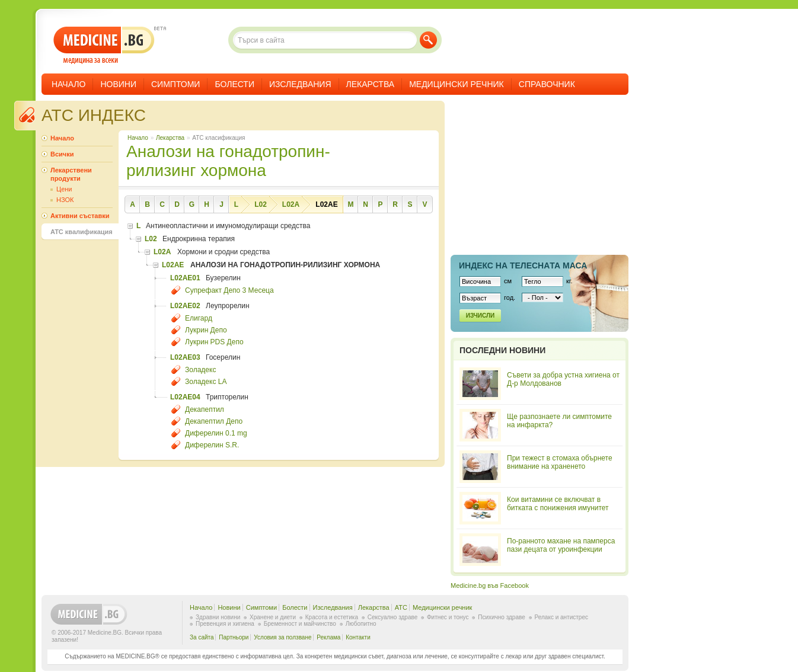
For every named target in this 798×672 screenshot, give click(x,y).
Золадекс (200, 370)
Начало (68, 84)
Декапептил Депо (214, 421)
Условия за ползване (283, 637)
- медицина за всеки (104, 45)
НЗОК (65, 200)
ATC (401, 607)
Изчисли (480, 316)
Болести (234, 84)
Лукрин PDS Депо (214, 342)
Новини (118, 84)
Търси (428, 40)
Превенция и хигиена (225, 624)
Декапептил (205, 409)
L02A (291, 204)
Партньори (234, 637)
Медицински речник (457, 84)
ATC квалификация (82, 232)
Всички (62, 154)
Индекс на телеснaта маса (523, 265)
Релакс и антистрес (561, 617)
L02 (261, 204)
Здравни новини (218, 617)
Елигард (199, 318)
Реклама (328, 637)
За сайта (202, 637)
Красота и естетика (332, 617)
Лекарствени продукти (71, 174)
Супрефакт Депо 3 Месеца (229, 290)
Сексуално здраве (393, 617)
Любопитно (361, 624)
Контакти (358, 637)
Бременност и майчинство (300, 624)
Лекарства (371, 84)
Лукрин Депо (206, 330)
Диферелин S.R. (212, 445)
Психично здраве (502, 617)
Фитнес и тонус (448, 617)
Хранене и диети (273, 617)
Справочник (547, 84)
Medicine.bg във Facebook (490, 585)
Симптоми (175, 84)
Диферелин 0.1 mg (216, 433)
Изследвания (300, 84)
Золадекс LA (206, 382)
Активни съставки (80, 216)
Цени (64, 189)
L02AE (326, 204)
